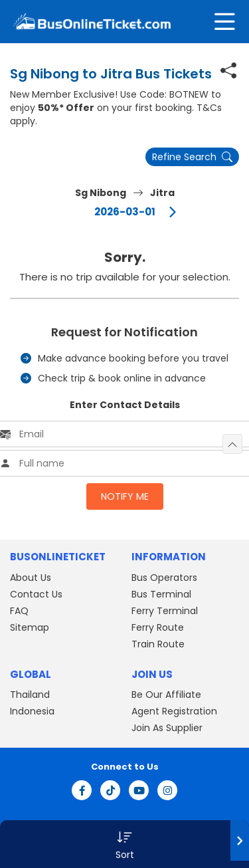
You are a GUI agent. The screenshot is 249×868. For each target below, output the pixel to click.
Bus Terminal (161, 594)
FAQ (19, 611)
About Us (31, 578)
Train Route (158, 644)
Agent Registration (174, 711)
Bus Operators (164, 578)
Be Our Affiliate (166, 695)
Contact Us (36, 594)
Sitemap (30, 627)
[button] (124, 844)
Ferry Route (158, 627)
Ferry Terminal (165, 611)
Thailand (30, 695)
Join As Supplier (167, 728)
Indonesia (32, 711)
